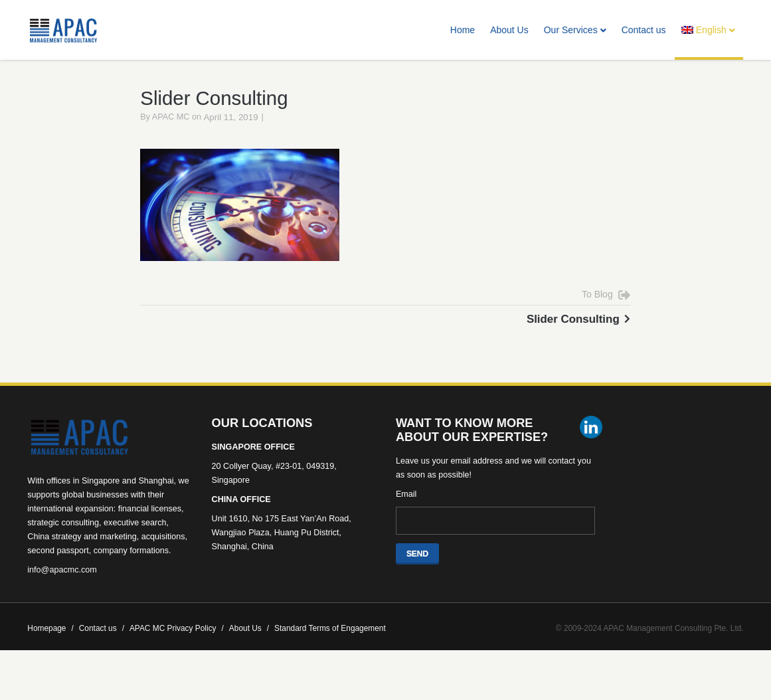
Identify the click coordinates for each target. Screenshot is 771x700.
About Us (509, 30)
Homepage (50, 644)
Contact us (644, 30)
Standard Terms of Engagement (330, 644)
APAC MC (171, 133)
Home (463, 30)
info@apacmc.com (62, 585)
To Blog (597, 310)
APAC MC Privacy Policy (177, 644)
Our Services (575, 30)
